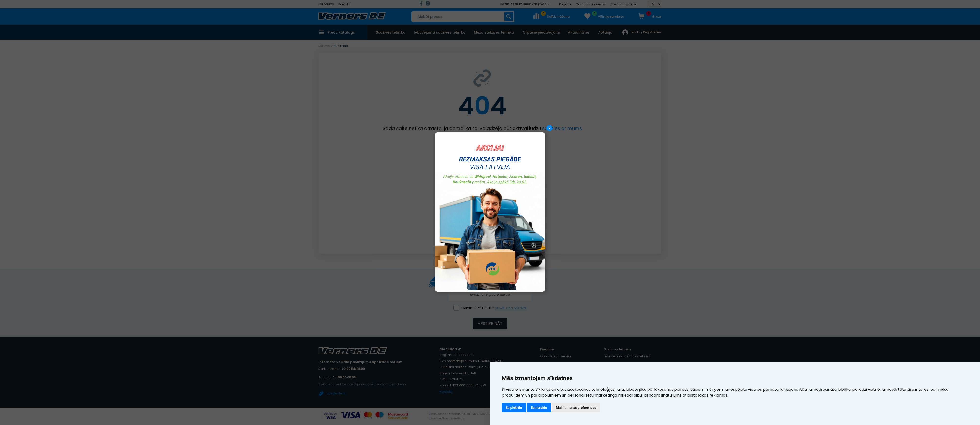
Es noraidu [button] (539, 408)
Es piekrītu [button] (514, 408)
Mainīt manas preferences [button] (576, 408)
